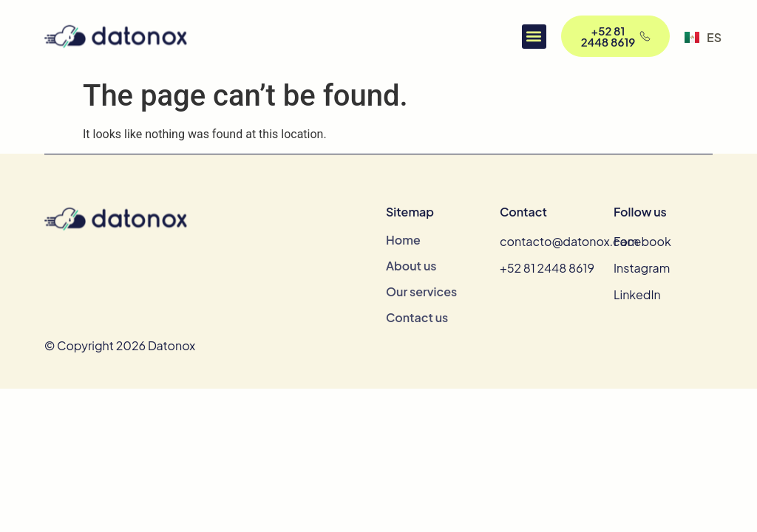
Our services (421, 292)
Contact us (417, 318)
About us (411, 266)
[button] (534, 37)
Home (403, 240)
